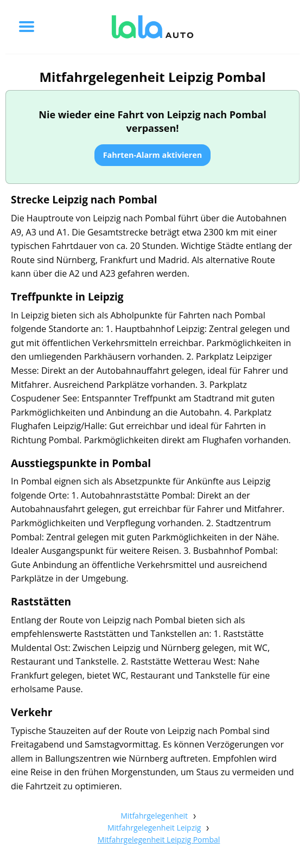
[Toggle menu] (27, 27)
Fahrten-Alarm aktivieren (153, 155)
